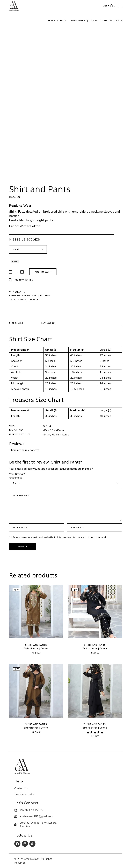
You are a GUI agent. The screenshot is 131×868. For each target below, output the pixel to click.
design (22, 299)
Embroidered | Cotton (36, 296)
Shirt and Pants (36, 645)
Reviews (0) (48, 323)
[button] (21, 280)
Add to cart (43, 272)
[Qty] (16, 272)
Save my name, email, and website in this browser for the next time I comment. (60, 537)
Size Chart (16, 323)
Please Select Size (24, 239)
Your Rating (17, 474)
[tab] (19, 324)
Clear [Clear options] (15, 261)
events (34, 299)
